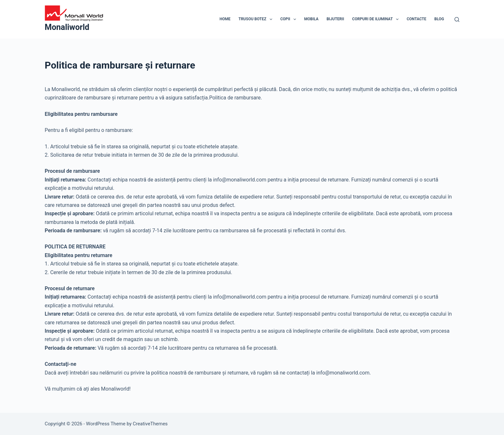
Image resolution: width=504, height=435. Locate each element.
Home (225, 19)
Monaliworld (67, 27)
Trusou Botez (257, 19)
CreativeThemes (150, 424)
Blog (439, 19)
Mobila (311, 19)
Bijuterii (335, 19)
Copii (289, 19)
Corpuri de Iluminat (377, 19)
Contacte (416, 19)
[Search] (457, 19)
